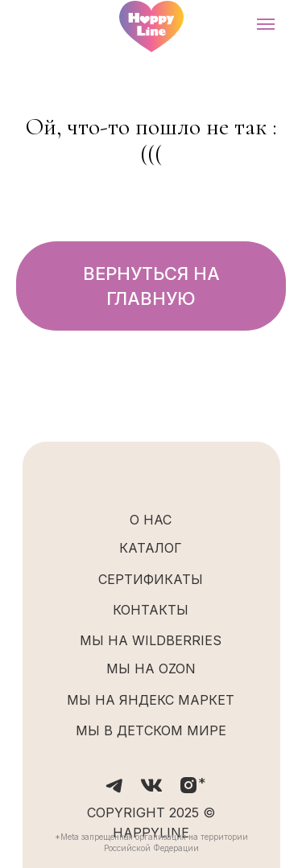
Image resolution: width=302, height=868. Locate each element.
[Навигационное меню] (266, 24)
